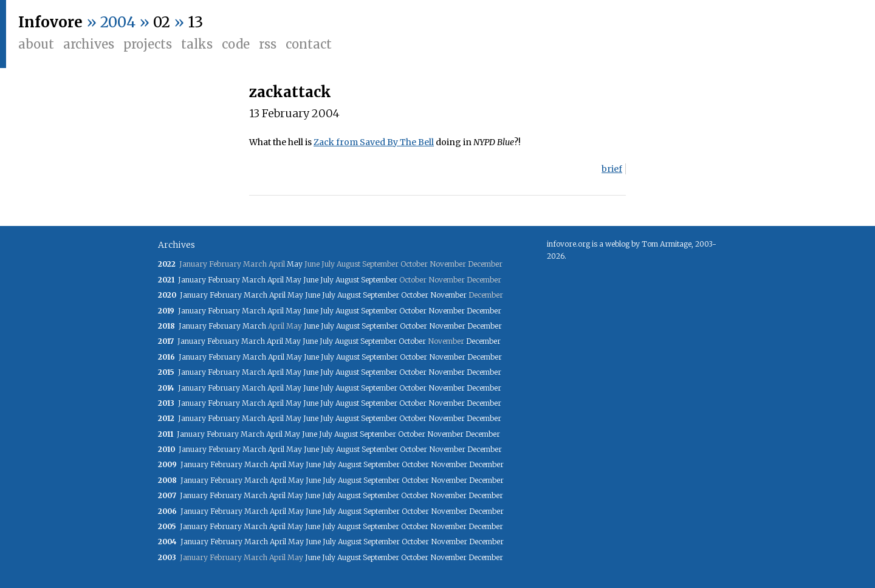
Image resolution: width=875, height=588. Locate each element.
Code (236, 44)
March (254, 280)
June (311, 280)
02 (162, 22)
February (224, 280)
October (415, 295)
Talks (197, 44)
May (295, 264)
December (484, 311)
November (448, 295)
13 (195, 22)
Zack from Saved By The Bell (374, 142)
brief (612, 169)
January (192, 280)
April (276, 280)
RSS (268, 44)
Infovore (50, 22)
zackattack (290, 92)
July (327, 280)
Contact (309, 44)
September (379, 280)
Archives (89, 44)
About (36, 44)
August (347, 280)
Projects (148, 44)
